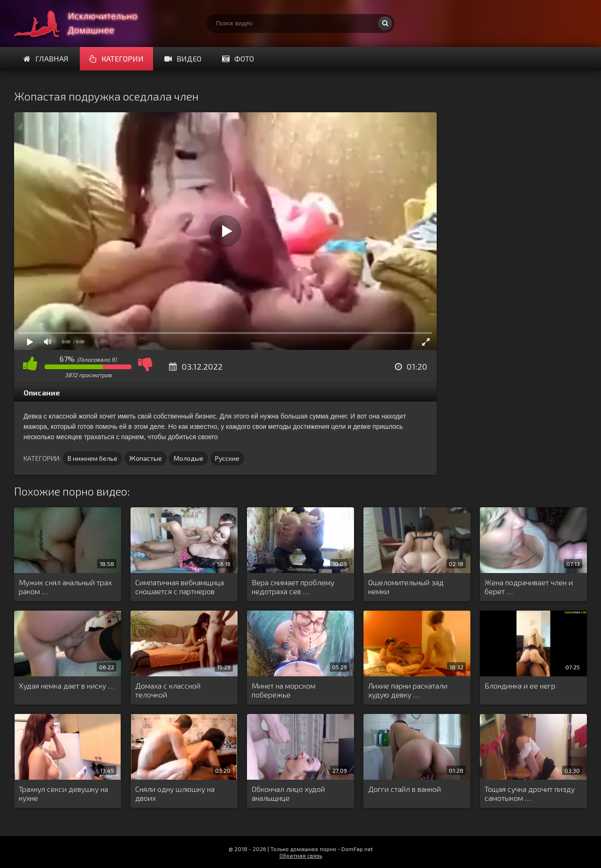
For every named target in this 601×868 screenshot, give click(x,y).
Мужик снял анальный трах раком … (65, 587)
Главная (46, 58)
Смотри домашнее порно (85, 23)
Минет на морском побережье (284, 690)
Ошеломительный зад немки (406, 587)
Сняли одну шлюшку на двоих (175, 793)
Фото (238, 58)
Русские (227, 458)
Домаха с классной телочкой (168, 690)
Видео (183, 58)
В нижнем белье (92, 458)
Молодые (189, 458)
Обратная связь (301, 855)
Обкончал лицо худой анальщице (288, 793)
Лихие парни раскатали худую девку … (408, 690)
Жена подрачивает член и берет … (529, 587)
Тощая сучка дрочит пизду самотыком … (530, 793)
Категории (116, 58)
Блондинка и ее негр (520, 686)
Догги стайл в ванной (405, 789)
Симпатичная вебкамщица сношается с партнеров (180, 587)
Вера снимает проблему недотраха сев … (293, 587)
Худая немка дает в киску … (66, 686)
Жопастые (146, 458)
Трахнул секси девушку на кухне (63, 793)
